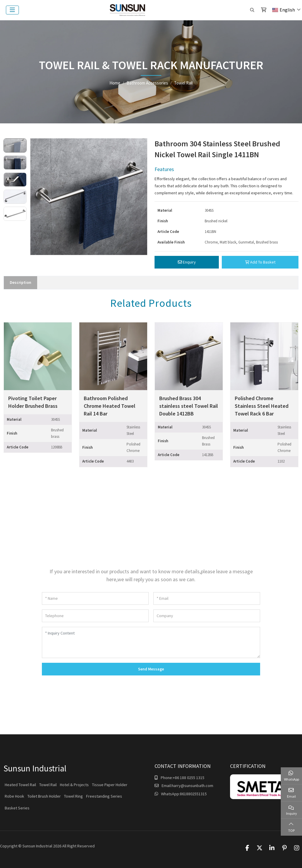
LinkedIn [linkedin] (272, 848)
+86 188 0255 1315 (189, 778)
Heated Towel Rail (20, 785)
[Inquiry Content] (151, 642)
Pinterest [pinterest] (284, 848)
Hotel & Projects (74, 785)
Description (20, 282)
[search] (251, 10)
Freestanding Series (104, 796)
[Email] (207, 598)
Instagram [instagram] (297, 848)
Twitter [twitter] (260, 848)
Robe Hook (14, 796)
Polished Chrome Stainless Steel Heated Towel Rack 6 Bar (262, 406)
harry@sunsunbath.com (192, 786)
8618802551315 (193, 794)
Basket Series (17, 808)
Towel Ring (73, 796)
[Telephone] (95, 616)
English (284, 10)
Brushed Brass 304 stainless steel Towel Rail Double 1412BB (189, 406)
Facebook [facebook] (247, 848)
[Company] (207, 616)
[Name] (95, 598)
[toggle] (12, 10)
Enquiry (187, 262)
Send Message (151, 669)
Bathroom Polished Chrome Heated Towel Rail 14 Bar (110, 406)
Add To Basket (260, 262)
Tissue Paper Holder (110, 785)
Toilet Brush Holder (44, 796)
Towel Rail (48, 785)
